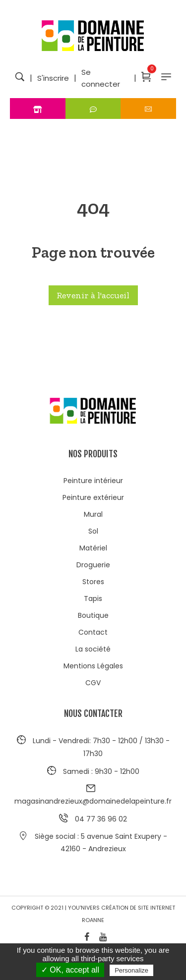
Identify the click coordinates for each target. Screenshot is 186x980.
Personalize (131, 970)
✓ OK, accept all (70, 970)
